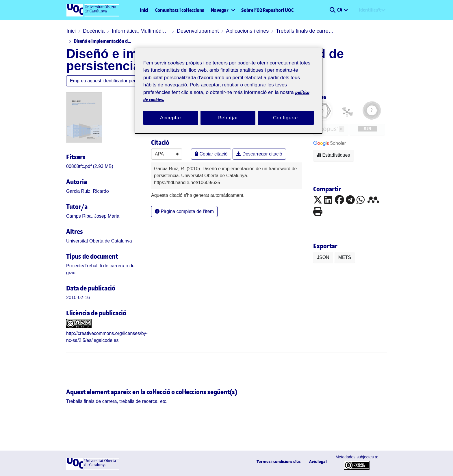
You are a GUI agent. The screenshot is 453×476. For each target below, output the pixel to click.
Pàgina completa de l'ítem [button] (184, 211)
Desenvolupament (198, 31)
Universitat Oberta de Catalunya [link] (99, 241)
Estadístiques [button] (334, 155)
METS (345, 257)
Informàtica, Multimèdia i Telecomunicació (141, 31)
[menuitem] (223, 10)
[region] (229, 91)
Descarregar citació (259, 154)
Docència (94, 31)
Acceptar (171, 118)
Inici (144, 10)
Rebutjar (228, 118)
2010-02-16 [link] (78, 298)
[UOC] (92, 469)
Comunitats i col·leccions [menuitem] (180, 10)
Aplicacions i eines (247, 31)
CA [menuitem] (340, 10)
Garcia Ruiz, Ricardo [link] (88, 191)
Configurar (286, 118)
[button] (332, 10)
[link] (90, 166)
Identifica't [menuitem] (370, 10)
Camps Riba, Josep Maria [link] (93, 216)
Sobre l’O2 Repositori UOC (267, 10)
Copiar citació (211, 154)
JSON (323, 257)
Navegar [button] (220, 10)
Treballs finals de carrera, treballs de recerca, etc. (305, 31)
